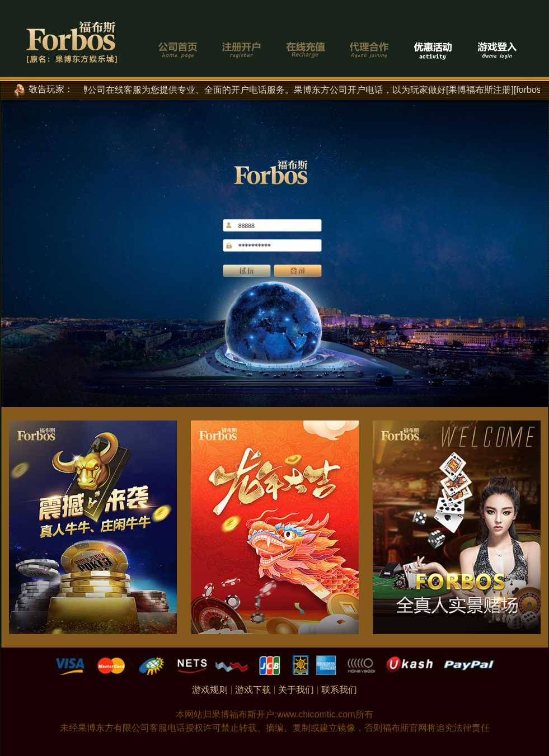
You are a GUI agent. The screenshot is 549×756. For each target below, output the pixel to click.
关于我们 (296, 690)
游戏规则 (210, 690)
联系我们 (339, 690)
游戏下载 (253, 690)
